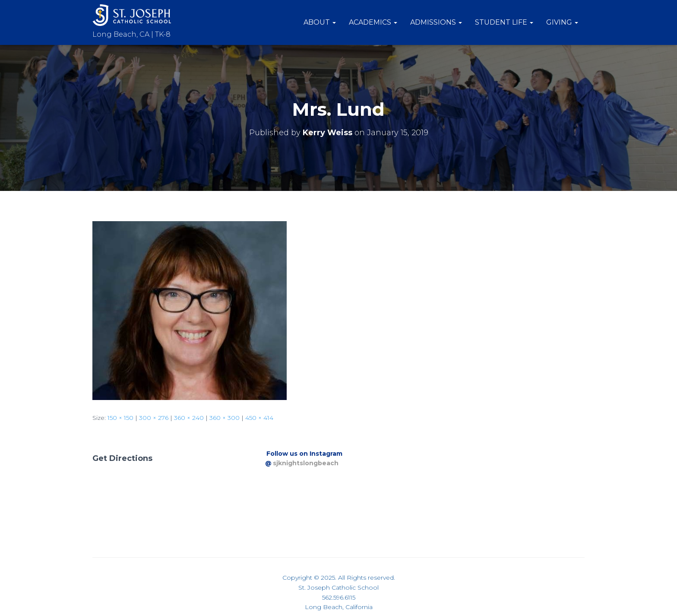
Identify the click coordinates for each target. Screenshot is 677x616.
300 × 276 (154, 418)
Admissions (436, 22)
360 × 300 (225, 418)
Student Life (504, 22)
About (320, 22)
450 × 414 (259, 418)
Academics (373, 22)
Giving (562, 22)
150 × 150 (120, 418)
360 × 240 (189, 418)
